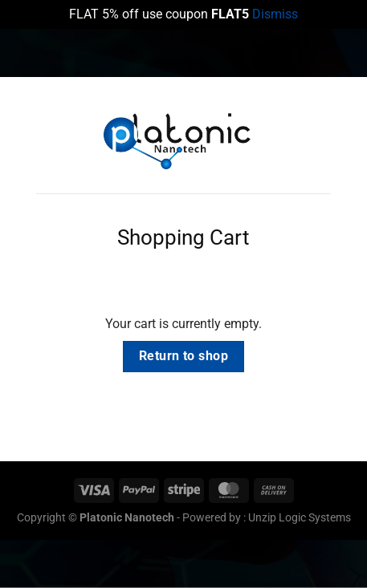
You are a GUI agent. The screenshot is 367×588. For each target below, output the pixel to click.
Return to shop (184, 356)
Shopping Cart (183, 237)
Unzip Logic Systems (300, 518)
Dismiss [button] (275, 14)
